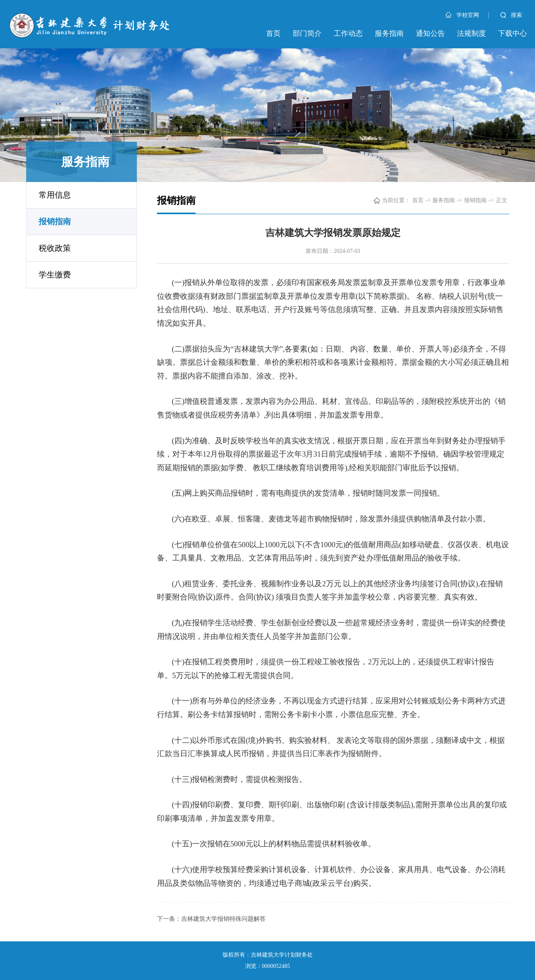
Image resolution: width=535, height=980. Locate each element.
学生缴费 (55, 275)
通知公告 (430, 33)
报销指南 (55, 221)
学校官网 (462, 15)
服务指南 (389, 33)
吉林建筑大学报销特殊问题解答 (223, 919)
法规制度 (471, 33)
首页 (273, 33)
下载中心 (512, 33)
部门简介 (307, 33)
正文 (502, 200)
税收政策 (55, 248)
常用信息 (55, 195)
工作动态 (348, 33)
